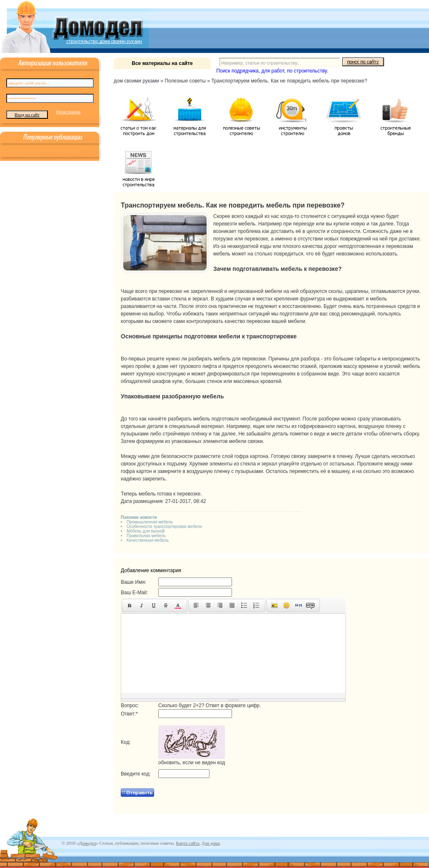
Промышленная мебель (150, 522)
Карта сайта (188, 843)
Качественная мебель (148, 540)
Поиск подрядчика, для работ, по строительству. (272, 71)
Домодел (87, 843)
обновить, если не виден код (192, 763)
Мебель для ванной (146, 531)
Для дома (211, 843)
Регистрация (68, 112)
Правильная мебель (146, 536)
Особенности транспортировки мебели (164, 527)
